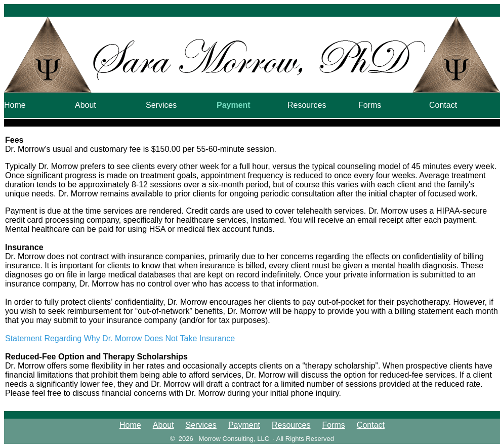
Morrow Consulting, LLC (234, 439)
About (86, 105)
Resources (307, 105)
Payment (234, 105)
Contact (443, 105)
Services (161, 105)
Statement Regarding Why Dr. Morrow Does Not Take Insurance (120, 338)
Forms (370, 105)
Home (15, 105)
